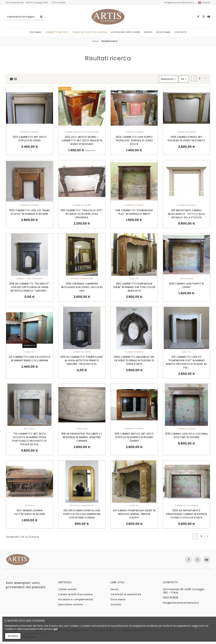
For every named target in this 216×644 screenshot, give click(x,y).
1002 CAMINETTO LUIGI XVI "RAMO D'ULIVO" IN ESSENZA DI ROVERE (30, 212)
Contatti (116, 605)
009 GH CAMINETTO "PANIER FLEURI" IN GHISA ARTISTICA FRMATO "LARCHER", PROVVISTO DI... (82, 360)
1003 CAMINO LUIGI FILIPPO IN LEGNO (187, 285)
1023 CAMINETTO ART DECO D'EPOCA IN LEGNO (30, 139)
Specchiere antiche (71, 605)
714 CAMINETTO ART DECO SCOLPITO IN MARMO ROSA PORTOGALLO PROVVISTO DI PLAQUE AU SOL (30, 439)
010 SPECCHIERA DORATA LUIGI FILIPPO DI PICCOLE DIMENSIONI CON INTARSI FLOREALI (82, 514)
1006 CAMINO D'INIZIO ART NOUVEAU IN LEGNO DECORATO (186, 139)
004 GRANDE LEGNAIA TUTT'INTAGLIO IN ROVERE (30, 512)
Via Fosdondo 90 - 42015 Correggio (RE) (27, 3)
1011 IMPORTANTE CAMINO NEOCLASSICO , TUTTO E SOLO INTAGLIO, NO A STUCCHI (187, 214)
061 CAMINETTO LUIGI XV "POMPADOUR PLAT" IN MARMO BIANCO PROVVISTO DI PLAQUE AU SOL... (187, 362)
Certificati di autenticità (126, 594)
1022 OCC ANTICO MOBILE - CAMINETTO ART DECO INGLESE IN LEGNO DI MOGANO (82, 140)
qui (55, 629)
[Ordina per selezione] (168, 79)
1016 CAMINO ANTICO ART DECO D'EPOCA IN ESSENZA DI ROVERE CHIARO (134, 437)
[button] (126, 32)
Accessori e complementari (76, 600)
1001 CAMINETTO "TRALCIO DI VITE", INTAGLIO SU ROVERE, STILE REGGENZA (82, 214)
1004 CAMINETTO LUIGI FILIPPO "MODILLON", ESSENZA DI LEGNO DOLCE (134, 140)
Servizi (114, 589)
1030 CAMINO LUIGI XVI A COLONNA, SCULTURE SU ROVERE (187, 435)
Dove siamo (118, 600)
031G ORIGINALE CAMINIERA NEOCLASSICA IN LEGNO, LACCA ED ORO (82, 287)
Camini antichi (67, 589)
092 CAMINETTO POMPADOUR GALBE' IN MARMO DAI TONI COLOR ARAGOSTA (134, 287)
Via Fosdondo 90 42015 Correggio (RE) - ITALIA (184, 591)
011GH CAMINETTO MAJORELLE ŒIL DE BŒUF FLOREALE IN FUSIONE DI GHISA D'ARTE (134, 360)
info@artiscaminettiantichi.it (179, 3)
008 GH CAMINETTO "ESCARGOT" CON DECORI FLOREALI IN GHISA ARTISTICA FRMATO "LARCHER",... (30, 287)
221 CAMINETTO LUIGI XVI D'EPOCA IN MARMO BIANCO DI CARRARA (30, 359)
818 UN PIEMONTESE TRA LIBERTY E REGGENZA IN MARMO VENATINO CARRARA (82, 437)
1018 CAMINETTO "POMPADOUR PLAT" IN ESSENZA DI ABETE (134, 212)
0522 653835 (59, 3)
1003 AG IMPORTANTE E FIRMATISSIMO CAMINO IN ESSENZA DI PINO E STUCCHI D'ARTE (187, 514)
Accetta (13, 636)
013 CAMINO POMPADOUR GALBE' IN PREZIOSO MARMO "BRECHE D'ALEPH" (134, 514)
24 (184, 79)
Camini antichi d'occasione (75, 594)
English (204, 3)
